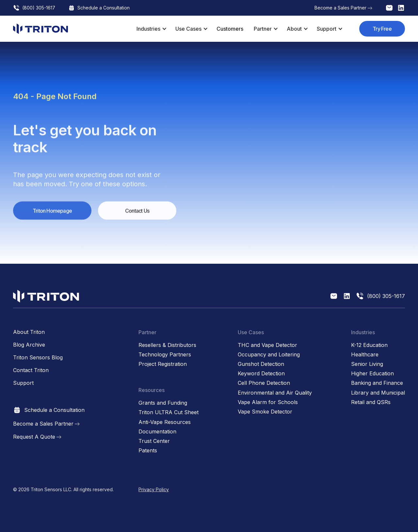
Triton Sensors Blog (38, 358)
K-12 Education (369, 345)
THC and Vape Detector (267, 345)
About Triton (29, 332)
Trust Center (154, 441)
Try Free (382, 29)
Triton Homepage (52, 214)
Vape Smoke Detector (265, 412)
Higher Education (372, 374)
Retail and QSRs (371, 402)
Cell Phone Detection (264, 383)
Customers (230, 29)
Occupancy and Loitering (269, 355)
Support (23, 383)
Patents (148, 451)
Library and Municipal (378, 393)
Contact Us (137, 214)
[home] (40, 29)
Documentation (157, 432)
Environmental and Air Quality (275, 393)
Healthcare (365, 355)
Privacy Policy (154, 489)
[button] (151, 29)
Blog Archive (29, 345)
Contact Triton (31, 370)
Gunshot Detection (261, 364)
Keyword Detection (261, 374)
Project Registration (163, 364)
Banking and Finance (377, 383)
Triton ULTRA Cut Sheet (169, 412)
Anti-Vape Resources (165, 422)
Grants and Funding (163, 403)
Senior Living (367, 364)
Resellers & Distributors (167, 345)
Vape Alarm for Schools (268, 402)
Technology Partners (165, 355)
